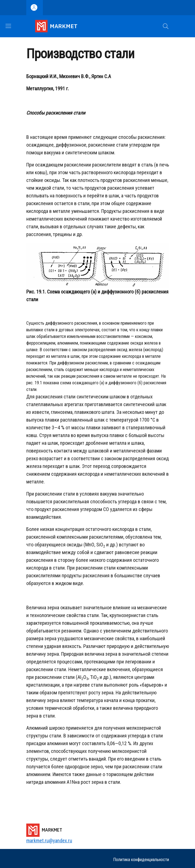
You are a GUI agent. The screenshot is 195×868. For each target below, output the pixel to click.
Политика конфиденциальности (141, 860)
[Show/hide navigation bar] (8, 26)
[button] (166, 26)
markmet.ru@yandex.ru (49, 841)
